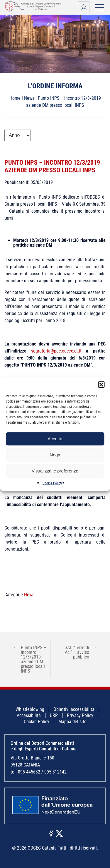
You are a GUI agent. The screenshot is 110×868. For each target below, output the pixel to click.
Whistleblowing (30, 709)
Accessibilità (29, 715)
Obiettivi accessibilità (74, 709)
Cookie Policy (52, 483)
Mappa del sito (72, 722)
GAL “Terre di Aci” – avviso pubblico (81, 652)
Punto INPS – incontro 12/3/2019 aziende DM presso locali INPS (52, 166)
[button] (101, 384)
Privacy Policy (80, 715)
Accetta (55, 439)
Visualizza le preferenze (55, 471)
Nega (55, 455)
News (29, 98)
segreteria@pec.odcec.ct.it (59, 351)
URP (54, 715)
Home (15, 98)
